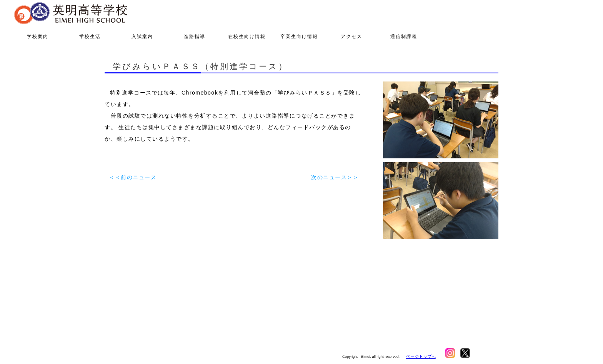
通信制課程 (404, 37)
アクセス (351, 37)
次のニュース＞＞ (335, 177)
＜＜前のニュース (133, 177)
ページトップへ (421, 356)
